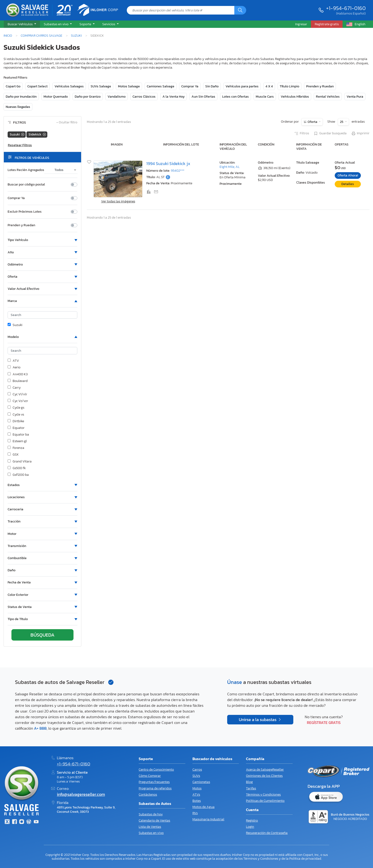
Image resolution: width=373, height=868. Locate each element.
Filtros (302, 134)
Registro (252, 820)
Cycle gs (16, 408)
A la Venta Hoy (174, 97)
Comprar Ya (190, 86)
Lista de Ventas (150, 827)
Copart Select (37, 86)
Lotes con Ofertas (236, 97)
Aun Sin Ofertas (203, 97)
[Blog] (29, 822)
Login (250, 827)
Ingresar (301, 24)
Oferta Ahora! (348, 175)
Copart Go (13, 86)
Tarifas (251, 788)
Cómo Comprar (150, 776)
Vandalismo (117, 97)
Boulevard (18, 381)
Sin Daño (212, 86)
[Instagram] (22, 822)
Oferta (312, 122)
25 (342, 122)
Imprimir (360, 134)
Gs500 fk (17, 468)
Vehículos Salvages (69, 86)
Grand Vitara (20, 462)
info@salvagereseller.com (81, 794)
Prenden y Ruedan (320, 86)
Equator (16, 428)
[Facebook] (14, 822)
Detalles (348, 184)
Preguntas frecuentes (154, 782)
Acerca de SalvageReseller (265, 770)
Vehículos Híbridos (295, 97)
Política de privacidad (305, 858)
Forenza (16, 448)
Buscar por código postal (26, 185)
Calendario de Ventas (154, 820)
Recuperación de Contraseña (267, 833)
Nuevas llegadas (18, 107)
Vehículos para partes (242, 86)
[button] (22, 24)
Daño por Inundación (21, 97)
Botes (197, 801)
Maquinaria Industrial (208, 819)
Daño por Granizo (88, 97)
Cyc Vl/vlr (17, 394)
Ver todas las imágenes (118, 201)
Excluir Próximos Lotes (25, 212)
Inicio (8, 35)
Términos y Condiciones (263, 795)
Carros (197, 770)
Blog (249, 782)
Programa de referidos (155, 788)
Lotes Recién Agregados (26, 170)
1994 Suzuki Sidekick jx (168, 164)
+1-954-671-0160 (346, 8)
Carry (14, 388)
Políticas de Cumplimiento (265, 801)
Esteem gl (17, 441)
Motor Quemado (56, 97)
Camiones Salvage (161, 86)
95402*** (178, 171)
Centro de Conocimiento (156, 770)
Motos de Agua (204, 807)
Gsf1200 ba (18, 475)
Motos (197, 788)
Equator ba (18, 435)
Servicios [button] (109, 24)
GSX (13, 455)
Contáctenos (148, 795)
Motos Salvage (129, 86)
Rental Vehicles (328, 97)
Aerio (14, 367)
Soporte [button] (86, 24)
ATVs (196, 795)
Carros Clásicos (144, 97)
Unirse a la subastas (258, 720)
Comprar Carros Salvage (42, 35)
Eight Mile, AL (230, 167)
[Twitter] (7, 822)
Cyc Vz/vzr (18, 401)
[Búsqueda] (240, 10)
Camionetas (201, 782)
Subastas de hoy (151, 814)
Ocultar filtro (67, 123)
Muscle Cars (265, 97)
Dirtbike (16, 421)
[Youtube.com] (36, 822)
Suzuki (76, 35)
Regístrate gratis (324, 722)
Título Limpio (290, 86)
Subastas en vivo (151, 833)
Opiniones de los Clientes (264, 776)
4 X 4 (269, 86)
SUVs (196, 776)
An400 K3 (18, 374)
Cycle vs (16, 415)
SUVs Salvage (101, 86)
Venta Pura (355, 97)
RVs (195, 813)
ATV (13, 361)
